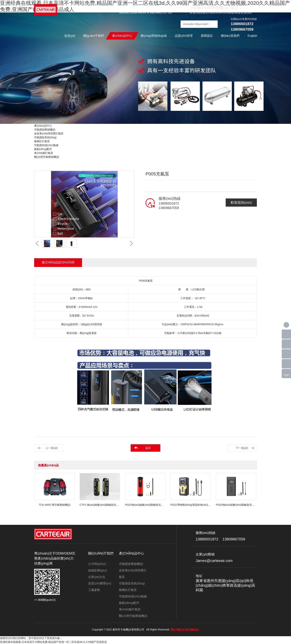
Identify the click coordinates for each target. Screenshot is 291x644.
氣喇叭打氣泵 (42, 141)
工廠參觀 (94, 590)
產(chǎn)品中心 (122, 36)
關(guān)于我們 (94, 36)
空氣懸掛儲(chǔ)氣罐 (46, 145)
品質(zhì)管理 (184, 36)
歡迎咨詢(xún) (241, 203)
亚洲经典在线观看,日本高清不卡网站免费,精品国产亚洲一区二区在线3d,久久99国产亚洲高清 (53, 642)
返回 (148, 448)
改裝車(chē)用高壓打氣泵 (49, 133)
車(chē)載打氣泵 (44, 153)
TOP (286, 375)
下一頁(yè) (242, 448)
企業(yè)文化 (97, 577)
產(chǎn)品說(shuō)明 (58, 262)
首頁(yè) (70, 36)
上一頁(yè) (52, 448)
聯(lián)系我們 (230, 36)
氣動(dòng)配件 (43, 149)
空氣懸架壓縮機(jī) (45, 130)
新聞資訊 (207, 36)
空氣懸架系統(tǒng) (45, 137)
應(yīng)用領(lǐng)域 (154, 36)
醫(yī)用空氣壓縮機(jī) (47, 157)
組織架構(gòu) (98, 570)
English (252, 36)
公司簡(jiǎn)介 (97, 564)
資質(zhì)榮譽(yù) (100, 583)
